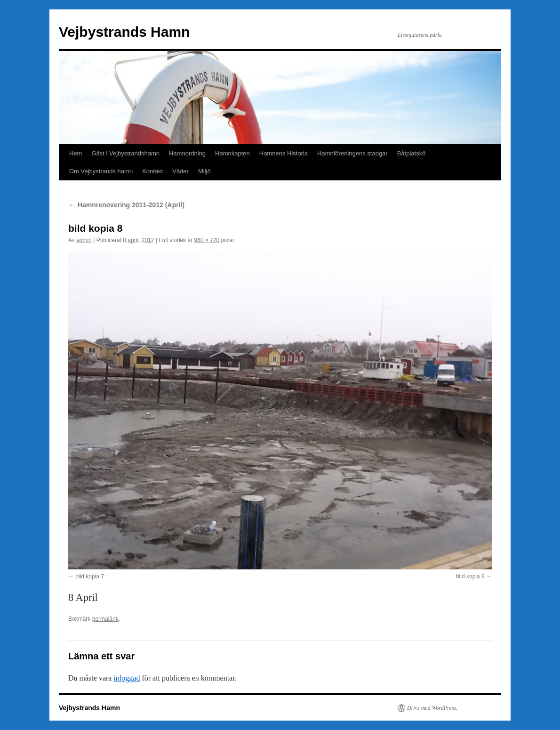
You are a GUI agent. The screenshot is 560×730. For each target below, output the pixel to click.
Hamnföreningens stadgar (352, 153)
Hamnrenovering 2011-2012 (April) (126, 205)
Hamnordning (187, 153)
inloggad (127, 678)
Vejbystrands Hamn (124, 32)
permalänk (105, 619)
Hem (76, 153)
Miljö (204, 171)
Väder (180, 171)
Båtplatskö (412, 153)
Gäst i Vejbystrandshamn (125, 153)
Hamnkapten (232, 153)
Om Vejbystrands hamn (101, 171)
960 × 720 (207, 240)
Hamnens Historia (284, 153)
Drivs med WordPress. (432, 708)
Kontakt (152, 171)
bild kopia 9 (470, 576)
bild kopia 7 (90, 576)
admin (84, 240)
